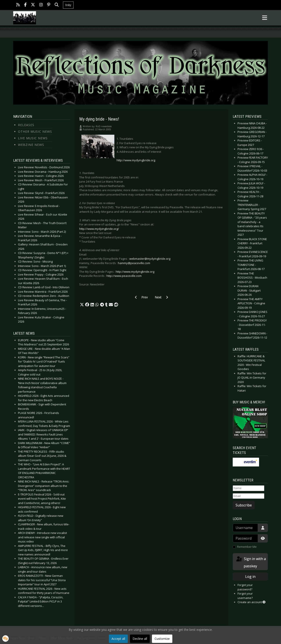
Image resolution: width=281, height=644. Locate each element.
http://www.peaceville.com (124, 276)
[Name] (249, 488)
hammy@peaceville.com (134, 263)
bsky (68, 5)
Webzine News (31, 145)
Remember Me (247, 547)
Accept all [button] (118, 639)
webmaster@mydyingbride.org (150, 259)
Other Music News (35, 132)
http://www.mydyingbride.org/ (99, 229)
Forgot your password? (245, 587)
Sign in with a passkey (251, 562)
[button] (82, 305)
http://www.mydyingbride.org (136, 160)
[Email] (249, 496)
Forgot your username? (245, 596)
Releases (26, 125)
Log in (250, 577)
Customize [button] (162, 639)
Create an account (251, 602)
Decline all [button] (140, 639)
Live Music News (33, 138)
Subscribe (244, 505)
